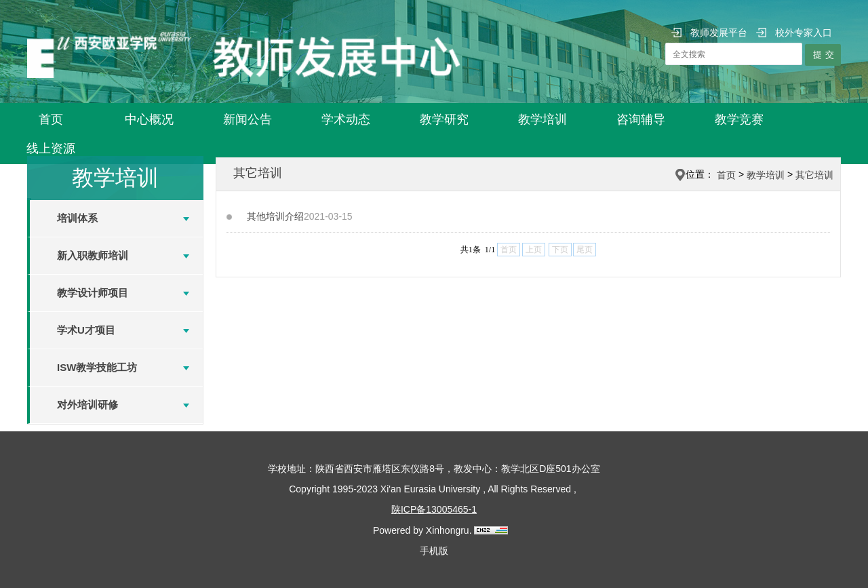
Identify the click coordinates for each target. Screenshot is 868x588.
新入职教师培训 (93, 255)
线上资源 (51, 149)
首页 (51, 119)
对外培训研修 (87, 405)
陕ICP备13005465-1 (434, 509)
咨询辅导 (641, 119)
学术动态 (346, 119)
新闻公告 (248, 119)
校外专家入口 (794, 33)
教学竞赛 (739, 119)
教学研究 (444, 119)
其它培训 (814, 175)
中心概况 (149, 119)
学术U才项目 (86, 330)
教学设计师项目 (93, 293)
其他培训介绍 (275, 216)
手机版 (434, 551)
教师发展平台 (709, 33)
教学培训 (542, 119)
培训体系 (77, 218)
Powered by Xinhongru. (422, 530)
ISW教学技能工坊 (97, 367)
